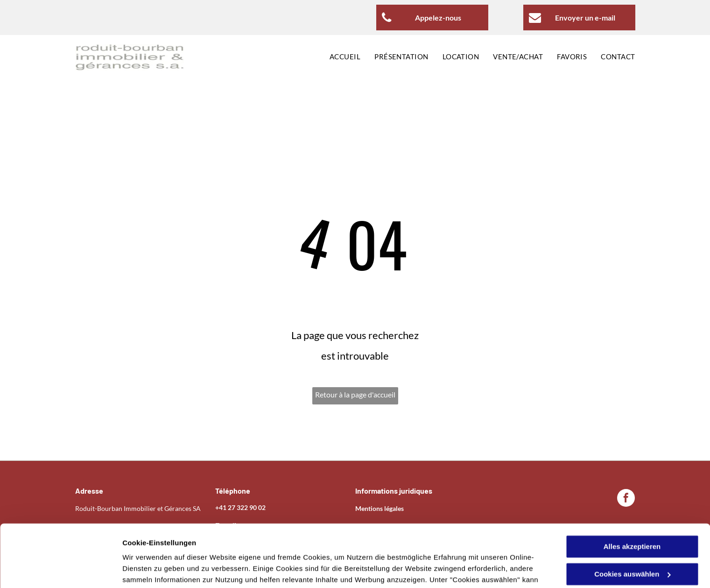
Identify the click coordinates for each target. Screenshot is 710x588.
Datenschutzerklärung (407, 544)
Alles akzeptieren (632, 488)
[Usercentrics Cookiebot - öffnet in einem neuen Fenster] (60, 570)
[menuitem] (338, 57)
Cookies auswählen (155, 570)
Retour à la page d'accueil (355, 394)
